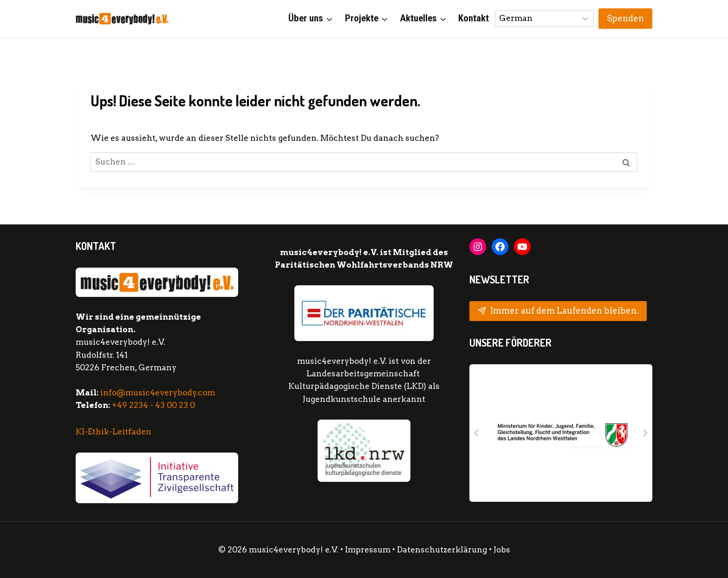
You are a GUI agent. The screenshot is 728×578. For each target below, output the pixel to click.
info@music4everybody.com (158, 393)
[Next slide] (645, 433)
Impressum (368, 550)
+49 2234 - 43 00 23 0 (153, 405)
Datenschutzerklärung (443, 550)
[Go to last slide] (477, 433)
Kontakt (474, 18)
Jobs (502, 550)
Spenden (625, 18)
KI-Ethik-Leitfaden (114, 432)
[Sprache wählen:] (545, 19)
